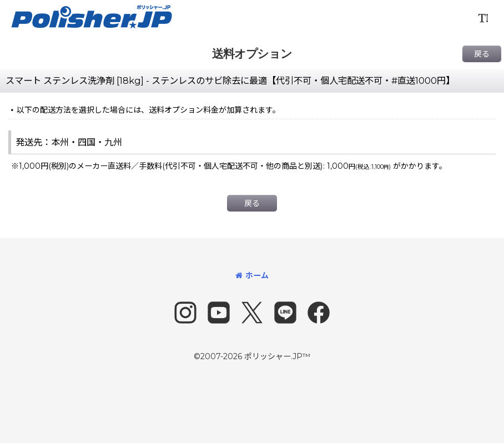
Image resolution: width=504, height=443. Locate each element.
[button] (483, 18)
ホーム (252, 275)
